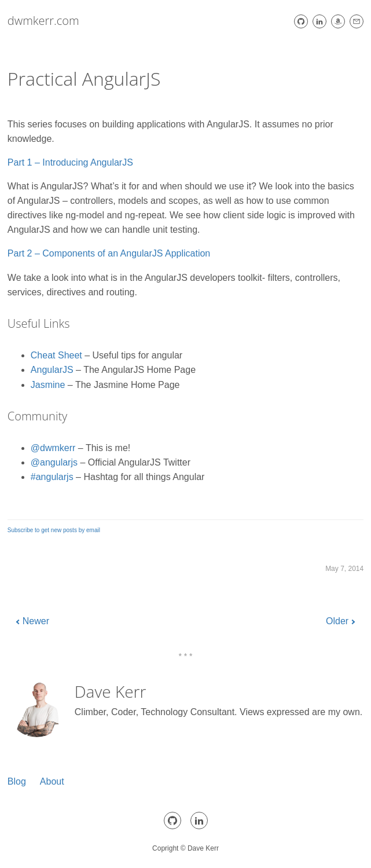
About (52, 781)
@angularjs (54, 462)
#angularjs (52, 477)
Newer (36, 621)
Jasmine (48, 385)
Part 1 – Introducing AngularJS (70, 162)
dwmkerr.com (43, 21)
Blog (17, 781)
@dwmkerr (53, 448)
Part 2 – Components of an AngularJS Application (109, 253)
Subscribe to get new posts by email (54, 530)
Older (337, 621)
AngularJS (52, 370)
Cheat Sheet (56, 355)
